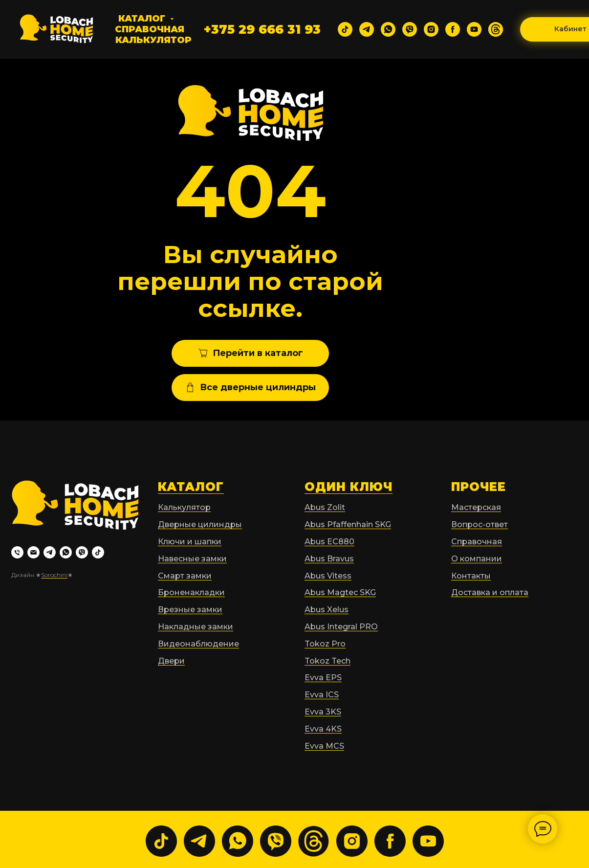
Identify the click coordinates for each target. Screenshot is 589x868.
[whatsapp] (388, 29)
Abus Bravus (329, 559)
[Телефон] (17, 552)
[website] (496, 29)
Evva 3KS (323, 712)
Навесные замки (192, 559)
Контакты (471, 576)
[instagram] (431, 29)
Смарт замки (185, 576)
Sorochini (54, 575)
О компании (477, 559)
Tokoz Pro (325, 644)
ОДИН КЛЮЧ (349, 487)
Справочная (150, 29)
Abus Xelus (327, 610)
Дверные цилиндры (200, 524)
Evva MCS (324, 746)
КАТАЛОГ (191, 487)
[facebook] (453, 29)
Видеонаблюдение (198, 644)
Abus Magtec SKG (340, 592)
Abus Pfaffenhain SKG (348, 524)
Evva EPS (323, 678)
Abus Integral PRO (341, 627)
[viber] (410, 29)
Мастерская (476, 507)
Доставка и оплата (490, 592)
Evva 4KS (323, 729)
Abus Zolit (325, 507)
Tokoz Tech (327, 661)
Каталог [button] (143, 19)
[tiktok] (345, 29)
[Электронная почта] (33, 552)
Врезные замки (190, 610)
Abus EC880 (329, 542)
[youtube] (474, 29)
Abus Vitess (328, 576)
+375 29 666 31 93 (262, 29)
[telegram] (367, 29)
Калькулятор (153, 40)
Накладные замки (196, 627)
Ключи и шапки (190, 542)
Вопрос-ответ (480, 524)
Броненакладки (191, 592)
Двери (171, 661)
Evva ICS (322, 695)
